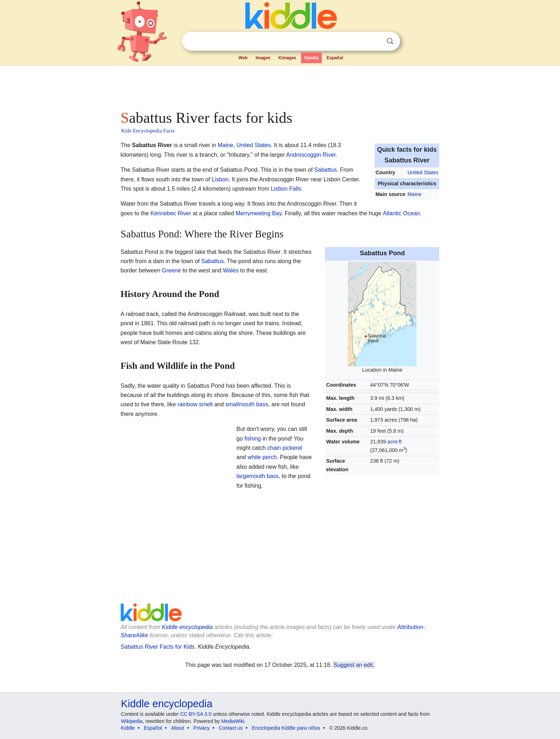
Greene (171, 270)
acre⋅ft (394, 442)
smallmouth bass (247, 404)
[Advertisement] (280, 86)
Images (263, 58)
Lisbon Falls (286, 189)
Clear (375, 41)
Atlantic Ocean (401, 213)
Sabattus (326, 170)
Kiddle (128, 728)
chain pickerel (285, 448)
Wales (231, 270)
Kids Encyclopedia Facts (148, 131)
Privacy (201, 728)
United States (423, 172)
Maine (414, 194)
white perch (262, 457)
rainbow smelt (195, 404)
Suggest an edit (353, 665)
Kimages (287, 58)
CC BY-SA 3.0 (196, 714)
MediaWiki (233, 721)
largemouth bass (257, 476)
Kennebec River (171, 213)
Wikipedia (132, 721)
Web (243, 58)
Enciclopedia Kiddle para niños (286, 728)
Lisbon (220, 179)
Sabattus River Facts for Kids (158, 647)
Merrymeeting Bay (259, 213)
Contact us (231, 728)
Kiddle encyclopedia (187, 627)
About (178, 728)
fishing (252, 439)
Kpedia (311, 58)
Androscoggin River (311, 155)
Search (390, 41)
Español (335, 58)
